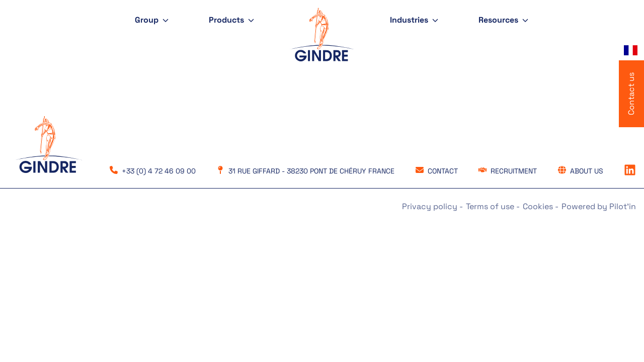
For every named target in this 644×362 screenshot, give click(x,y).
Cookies (539, 206)
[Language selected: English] (631, 50)
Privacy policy (431, 206)
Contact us (631, 94)
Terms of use (491, 206)
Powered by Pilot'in (599, 206)
